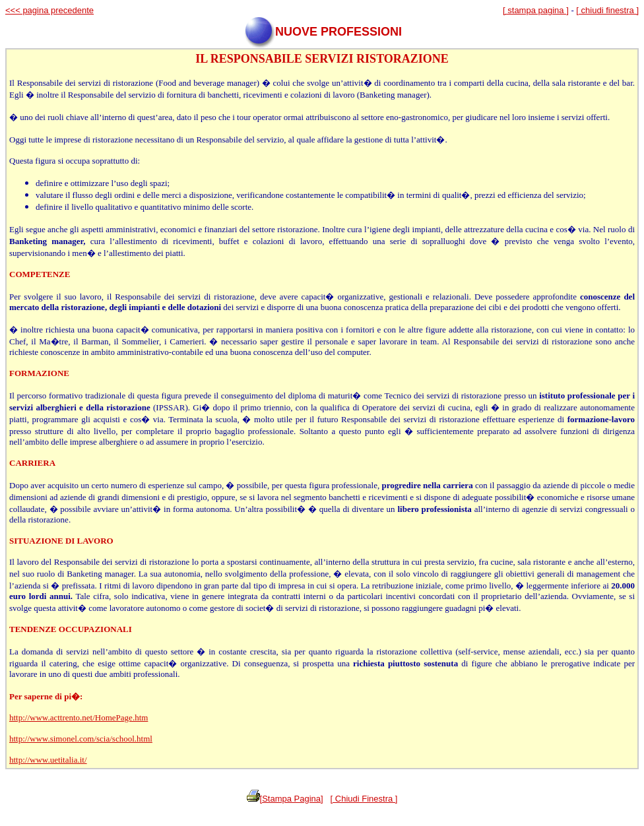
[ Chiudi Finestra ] (364, 799)
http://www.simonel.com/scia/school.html (81, 739)
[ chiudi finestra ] (607, 10)
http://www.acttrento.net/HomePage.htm (79, 717)
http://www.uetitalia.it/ (48, 760)
